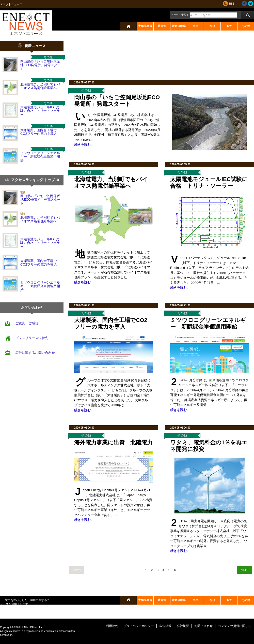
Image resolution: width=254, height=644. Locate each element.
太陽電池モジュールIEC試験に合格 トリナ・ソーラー (40, 111)
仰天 (229, 26)
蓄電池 (162, 26)
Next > (244, 570)
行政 (212, 26)
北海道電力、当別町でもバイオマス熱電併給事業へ (40, 86)
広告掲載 (165, 626)
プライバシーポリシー (139, 626)
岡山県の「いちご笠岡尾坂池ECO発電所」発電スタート (40, 65)
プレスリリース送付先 (32, 338)
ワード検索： (181, 15)
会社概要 (183, 626)
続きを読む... (84, 145)
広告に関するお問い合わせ (35, 353)
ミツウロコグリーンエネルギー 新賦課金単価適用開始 (40, 157)
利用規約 (112, 626)
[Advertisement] (86, 57)
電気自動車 (179, 26)
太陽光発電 (145, 26)
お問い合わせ (203, 626)
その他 (246, 26)
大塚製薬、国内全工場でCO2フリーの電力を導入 (39, 132)
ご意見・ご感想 (27, 323)
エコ (196, 26)
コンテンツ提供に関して (235, 626)
